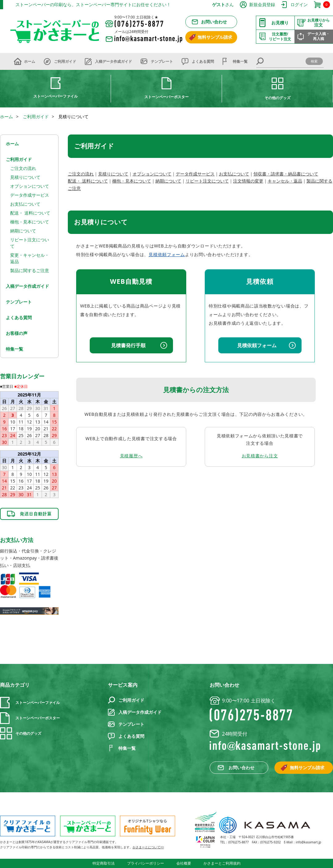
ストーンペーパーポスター (166, 97)
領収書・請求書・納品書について (286, 174)
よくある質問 (203, 61)
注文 (319, 23)
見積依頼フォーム (167, 254)
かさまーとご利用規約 (222, 863)
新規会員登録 (262, 4)
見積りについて (113, 174)
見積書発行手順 (128, 345)
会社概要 (184, 863)
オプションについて (152, 174)
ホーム (30, 61)
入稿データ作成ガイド (113, 61)
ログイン (299, 4)
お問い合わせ (214, 22)
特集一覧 (240, 61)
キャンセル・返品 (285, 181)
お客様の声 (17, 333)
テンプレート (162, 61)
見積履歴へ (131, 456)
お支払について (234, 174)
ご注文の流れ (81, 174)
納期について (168, 181)
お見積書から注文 (260, 456)
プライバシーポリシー (146, 863)
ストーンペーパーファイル (55, 96)
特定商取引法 (104, 863)
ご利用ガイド (65, 61)
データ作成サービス (195, 174)
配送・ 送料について (88, 181)
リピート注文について (207, 181)
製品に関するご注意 (30, 270)
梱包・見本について (132, 181)
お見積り (280, 23)
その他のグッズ (277, 98)
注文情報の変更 (248, 181)
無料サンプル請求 (215, 37)
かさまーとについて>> (148, 847)
